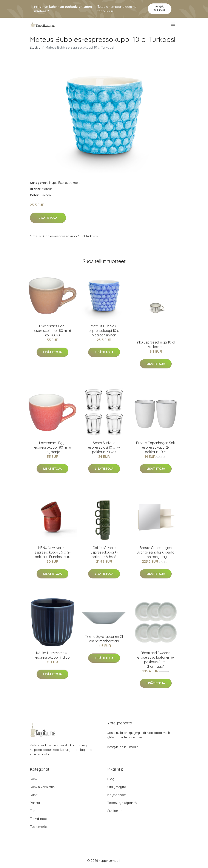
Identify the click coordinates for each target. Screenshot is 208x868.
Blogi (111, 779)
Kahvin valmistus (42, 787)
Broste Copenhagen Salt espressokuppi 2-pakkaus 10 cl (156, 447)
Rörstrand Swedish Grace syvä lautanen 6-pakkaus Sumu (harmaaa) (156, 660)
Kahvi (34, 779)
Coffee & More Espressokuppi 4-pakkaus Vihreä (104, 552)
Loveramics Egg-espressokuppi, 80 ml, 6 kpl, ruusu (52, 331)
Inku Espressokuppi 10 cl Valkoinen (156, 344)
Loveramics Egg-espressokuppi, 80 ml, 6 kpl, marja (52, 447)
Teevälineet (38, 819)
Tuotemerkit (39, 827)
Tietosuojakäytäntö (122, 803)
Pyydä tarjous (159, 8)
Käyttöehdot (117, 795)
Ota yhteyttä (117, 787)
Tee (33, 811)
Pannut (35, 803)
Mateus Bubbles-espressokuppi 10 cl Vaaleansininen (104, 331)
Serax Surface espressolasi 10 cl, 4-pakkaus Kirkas (104, 447)
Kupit (53, 183)
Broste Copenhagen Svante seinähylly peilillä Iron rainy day (156, 552)
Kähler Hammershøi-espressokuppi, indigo (52, 655)
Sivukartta (115, 811)
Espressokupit (69, 183)
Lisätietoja (48, 218)
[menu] (173, 24)
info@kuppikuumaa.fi (123, 747)
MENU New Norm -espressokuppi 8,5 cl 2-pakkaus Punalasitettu (52, 552)
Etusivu (35, 47)
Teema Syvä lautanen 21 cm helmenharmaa (104, 639)
